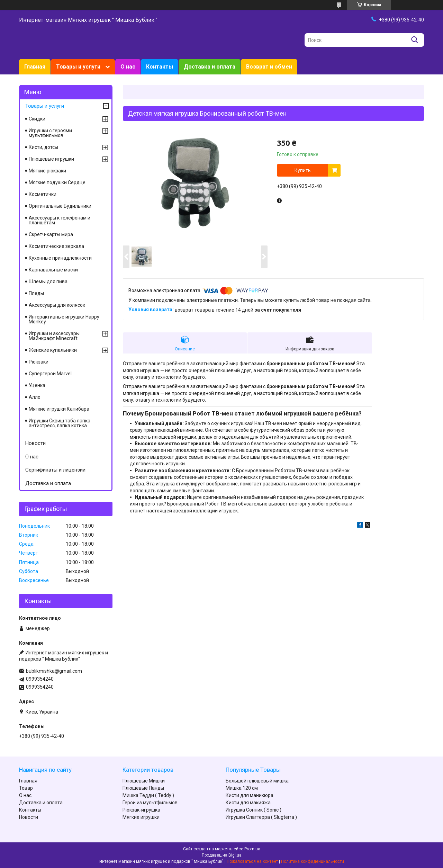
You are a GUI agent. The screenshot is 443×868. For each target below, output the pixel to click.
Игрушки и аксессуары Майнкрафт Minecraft (54, 336)
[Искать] (414, 40)
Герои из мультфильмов (150, 803)
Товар (26, 788)
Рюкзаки (39, 362)
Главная (35, 67)
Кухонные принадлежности (60, 258)
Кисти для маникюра (250, 795)
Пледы (36, 293)
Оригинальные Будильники (60, 206)
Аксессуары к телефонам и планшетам (60, 220)
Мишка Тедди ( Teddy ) (148, 795)
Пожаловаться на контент (252, 861)
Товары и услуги (78, 67)
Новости (35, 443)
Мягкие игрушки (141, 817)
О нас (128, 67)
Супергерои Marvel (50, 374)
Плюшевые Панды (143, 788)
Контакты (160, 67)
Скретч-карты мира (51, 234)
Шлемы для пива (48, 281)
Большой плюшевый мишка (257, 781)
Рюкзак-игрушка (141, 810)
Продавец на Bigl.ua (222, 855)
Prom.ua (252, 849)
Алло (35, 397)
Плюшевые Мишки (144, 781)
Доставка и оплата (210, 67)
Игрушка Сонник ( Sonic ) (254, 810)
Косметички (43, 194)
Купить (303, 170)
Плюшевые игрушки (51, 159)
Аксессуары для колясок (57, 305)
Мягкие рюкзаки (47, 171)
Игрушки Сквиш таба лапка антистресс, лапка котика (60, 423)
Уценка (37, 385)
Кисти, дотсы (43, 147)
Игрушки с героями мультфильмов (50, 133)
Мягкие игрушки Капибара (59, 409)
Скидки (37, 119)
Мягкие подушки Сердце (57, 182)
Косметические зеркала (56, 246)
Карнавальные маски (53, 270)
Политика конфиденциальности (313, 861)
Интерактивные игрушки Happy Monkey (64, 319)
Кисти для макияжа (248, 803)
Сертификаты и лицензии (55, 470)
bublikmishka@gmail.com (54, 671)
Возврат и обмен (269, 67)
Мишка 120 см (242, 788)
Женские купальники (53, 350)
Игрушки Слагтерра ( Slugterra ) (261, 817)
